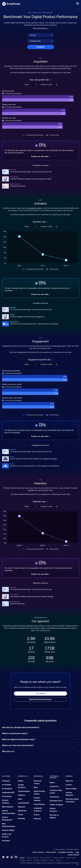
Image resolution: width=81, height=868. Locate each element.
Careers (69, 785)
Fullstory (22, 795)
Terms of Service (38, 852)
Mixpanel (22, 807)
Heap (20, 799)
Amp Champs (39, 804)
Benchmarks (48, 13)
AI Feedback (7, 789)
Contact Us (54, 786)
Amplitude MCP (8, 793)
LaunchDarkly (24, 803)
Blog (36, 787)
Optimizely (22, 811)
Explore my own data (40, 156)
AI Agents (6, 781)
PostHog (21, 818)
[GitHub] (16, 857)
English (22, 858)
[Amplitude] (11, 3)
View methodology (40, 28)
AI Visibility (7, 785)
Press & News (71, 789)
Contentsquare (24, 791)
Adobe (21, 781)
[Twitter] (7, 857)
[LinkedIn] (3, 857)
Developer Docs (56, 801)
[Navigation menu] (78, 4)
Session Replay (8, 830)
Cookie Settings (73, 855)
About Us (69, 781)
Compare (40, 47)
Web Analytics (8, 807)
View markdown (59, 849)
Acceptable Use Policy (66, 852)
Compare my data (46, 84)
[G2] (12, 857)
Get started (40, 693)
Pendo (21, 815)
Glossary (37, 819)
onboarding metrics (35, 208)
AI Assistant (7, 796)
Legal (77, 852)
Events (37, 815)
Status (52, 783)
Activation (6, 841)
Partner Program (56, 805)
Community (54, 797)
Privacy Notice (51, 852)
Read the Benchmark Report (40, 699)
